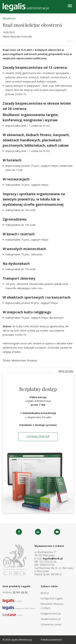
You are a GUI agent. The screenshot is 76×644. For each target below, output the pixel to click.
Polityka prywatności (51, 640)
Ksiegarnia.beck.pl (51, 613)
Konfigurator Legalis (52, 598)
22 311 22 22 (20, 592)
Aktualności (9, 18)
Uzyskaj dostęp (38, 437)
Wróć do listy (66, 371)
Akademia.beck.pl (51, 619)
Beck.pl (45, 593)
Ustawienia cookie (51, 624)
